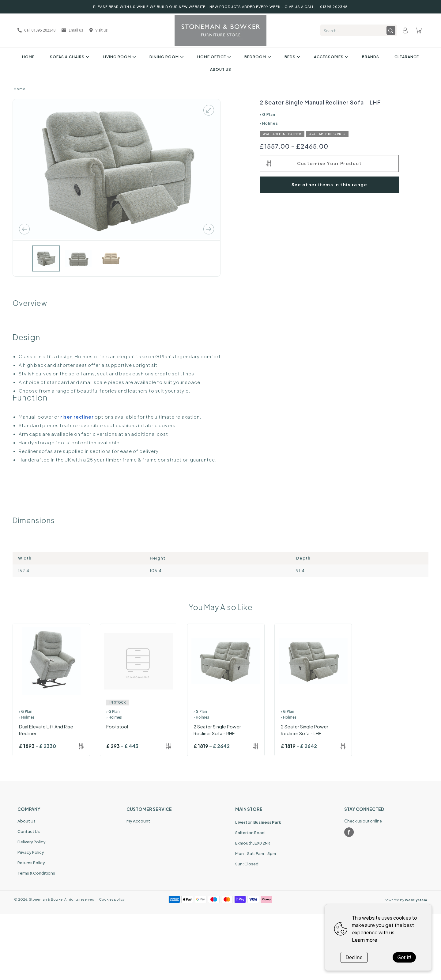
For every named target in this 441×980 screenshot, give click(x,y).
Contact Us (29, 831)
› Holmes (269, 123)
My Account (138, 821)
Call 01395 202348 (36, 30)
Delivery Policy (32, 842)
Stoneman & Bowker (46, 899)
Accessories (330, 57)
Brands (371, 57)
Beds (292, 57)
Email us (72, 30)
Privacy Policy (31, 852)
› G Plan (268, 114)
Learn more (365, 940)
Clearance (407, 57)
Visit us (98, 30)
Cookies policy (112, 899)
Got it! (404, 957)
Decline (354, 957)
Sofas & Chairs (69, 57)
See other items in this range (330, 184)
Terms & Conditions (36, 873)
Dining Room (166, 57)
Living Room (119, 57)
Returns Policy (31, 863)
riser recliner (77, 417)
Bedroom (257, 57)
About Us (221, 69)
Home (28, 57)
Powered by (405, 900)
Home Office (213, 57)
